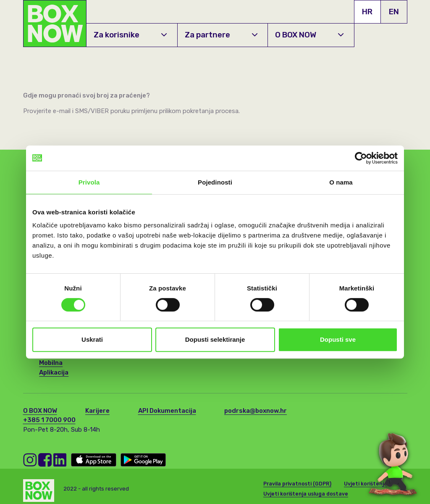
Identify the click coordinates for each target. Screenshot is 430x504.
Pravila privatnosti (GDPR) (297, 482)
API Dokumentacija (167, 411)
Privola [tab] (89, 182)
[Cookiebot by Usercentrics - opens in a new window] (361, 158)
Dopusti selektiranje (215, 339)
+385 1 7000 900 (49, 420)
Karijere (97, 411)
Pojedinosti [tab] (215, 182)
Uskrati (92, 339)
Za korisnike (130, 35)
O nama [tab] (341, 182)
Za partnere (221, 35)
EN (394, 12)
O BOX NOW (309, 35)
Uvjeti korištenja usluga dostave (306, 492)
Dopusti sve (338, 339)
